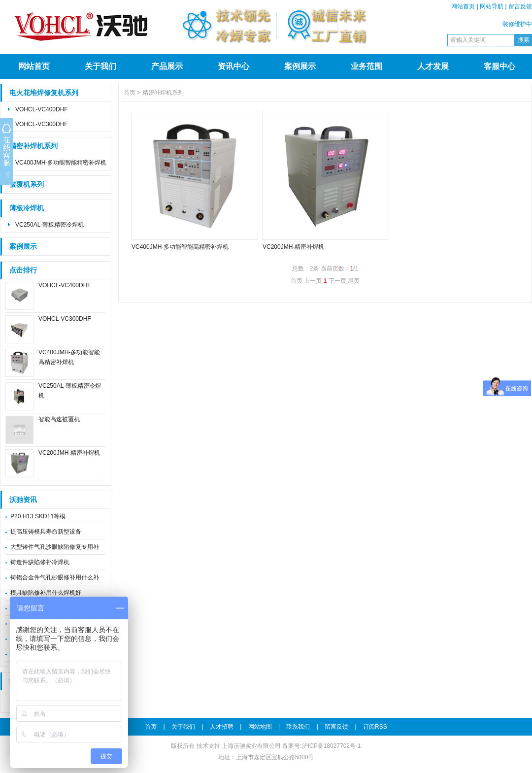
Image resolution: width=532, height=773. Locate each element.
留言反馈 (520, 6)
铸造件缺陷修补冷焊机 (40, 562)
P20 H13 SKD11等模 (38, 516)
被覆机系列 (27, 185)
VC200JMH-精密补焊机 (69, 453)
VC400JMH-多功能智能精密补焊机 (61, 163)
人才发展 (433, 66)
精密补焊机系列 (33, 146)
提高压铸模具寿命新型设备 (46, 532)
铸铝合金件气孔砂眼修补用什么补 (55, 577)
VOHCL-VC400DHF (42, 109)
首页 (130, 93)
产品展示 (167, 66)
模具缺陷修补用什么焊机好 (46, 593)
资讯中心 (233, 66)
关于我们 (100, 66)
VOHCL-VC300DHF (42, 124)
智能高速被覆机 (59, 419)
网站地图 (260, 727)
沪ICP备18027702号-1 (332, 746)
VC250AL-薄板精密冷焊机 (50, 225)
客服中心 (499, 66)
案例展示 (300, 66)
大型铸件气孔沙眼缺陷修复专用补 (55, 547)
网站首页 (463, 6)
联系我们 (298, 727)
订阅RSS (375, 727)
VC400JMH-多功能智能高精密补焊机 (180, 247)
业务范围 (366, 66)
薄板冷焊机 (27, 208)
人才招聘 (222, 727)
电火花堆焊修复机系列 (44, 93)
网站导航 (492, 6)
